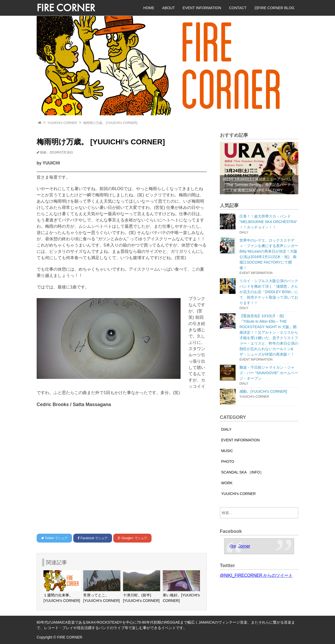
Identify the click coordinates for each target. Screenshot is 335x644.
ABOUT (169, 8)
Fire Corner (240, 546)
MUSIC (227, 451)
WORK (227, 483)
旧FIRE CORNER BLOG (274, 8)
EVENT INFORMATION (202, 8)
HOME (149, 8)
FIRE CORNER (66, 8)
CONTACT (238, 8)
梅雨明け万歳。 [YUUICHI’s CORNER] (110, 123)
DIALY (226, 429)
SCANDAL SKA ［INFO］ (242, 472)
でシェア (54, 538)
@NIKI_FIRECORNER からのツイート (256, 575)
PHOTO (228, 461)
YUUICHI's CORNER (62, 123)
